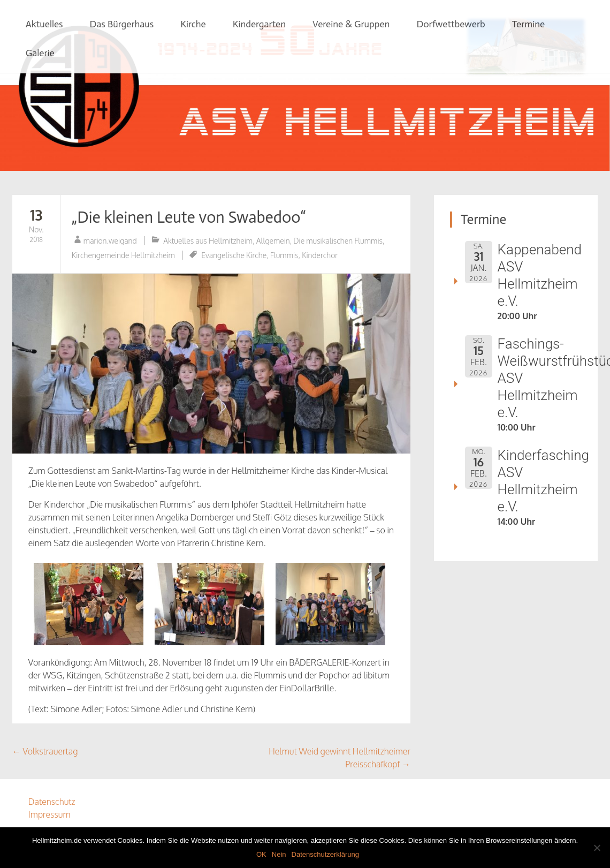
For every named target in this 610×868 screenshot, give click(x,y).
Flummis (284, 255)
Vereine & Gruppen (351, 24)
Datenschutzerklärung (325, 854)
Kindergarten (259, 24)
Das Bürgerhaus (122, 24)
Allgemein (273, 241)
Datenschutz (52, 802)
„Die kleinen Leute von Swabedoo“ (189, 217)
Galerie (40, 53)
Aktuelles (44, 24)
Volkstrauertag (45, 751)
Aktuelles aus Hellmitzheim (208, 241)
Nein (279, 854)
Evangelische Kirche (234, 255)
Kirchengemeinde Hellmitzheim (123, 255)
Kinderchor (320, 255)
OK (261, 854)
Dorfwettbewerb (451, 24)
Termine (529, 24)
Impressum (49, 814)
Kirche (193, 24)
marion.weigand (110, 241)
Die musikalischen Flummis (338, 241)
